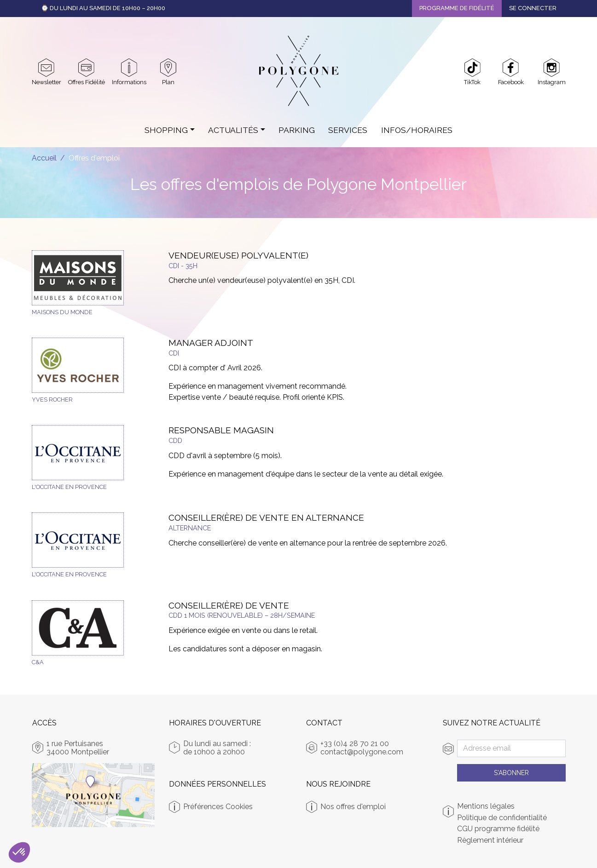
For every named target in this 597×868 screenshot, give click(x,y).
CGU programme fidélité (498, 829)
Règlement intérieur (490, 840)
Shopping (166, 130)
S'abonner (511, 773)
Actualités (233, 130)
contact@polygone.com (362, 752)
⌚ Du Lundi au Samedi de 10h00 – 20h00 (103, 8)
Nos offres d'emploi (353, 807)
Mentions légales (486, 806)
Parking (297, 130)
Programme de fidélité (457, 8)
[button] (19, 852)
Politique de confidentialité (502, 818)
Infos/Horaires (417, 130)
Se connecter (533, 8)
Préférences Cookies (218, 807)
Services (348, 130)
